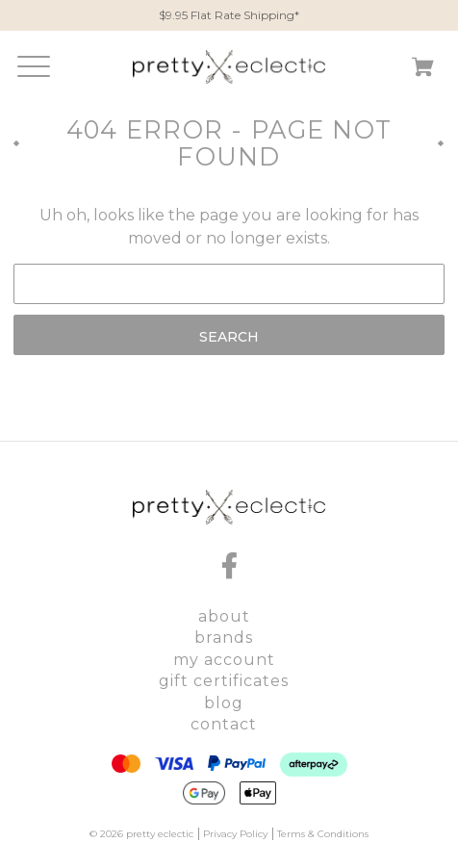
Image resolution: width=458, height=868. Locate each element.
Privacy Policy (235, 834)
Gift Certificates (224, 681)
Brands (224, 638)
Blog (224, 703)
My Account (224, 660)
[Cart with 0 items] (423, 71)
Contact (224, 724)
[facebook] (229, 566)
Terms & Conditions (323, 834)
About (224, 616)
